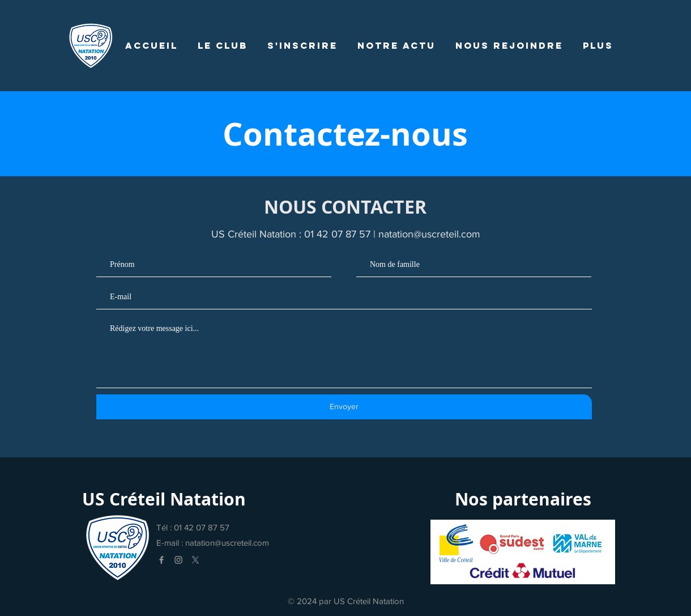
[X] (195, 560)
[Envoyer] (344, 407)
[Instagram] (178, 560)
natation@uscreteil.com (429, 234)
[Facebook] (161, 560)
